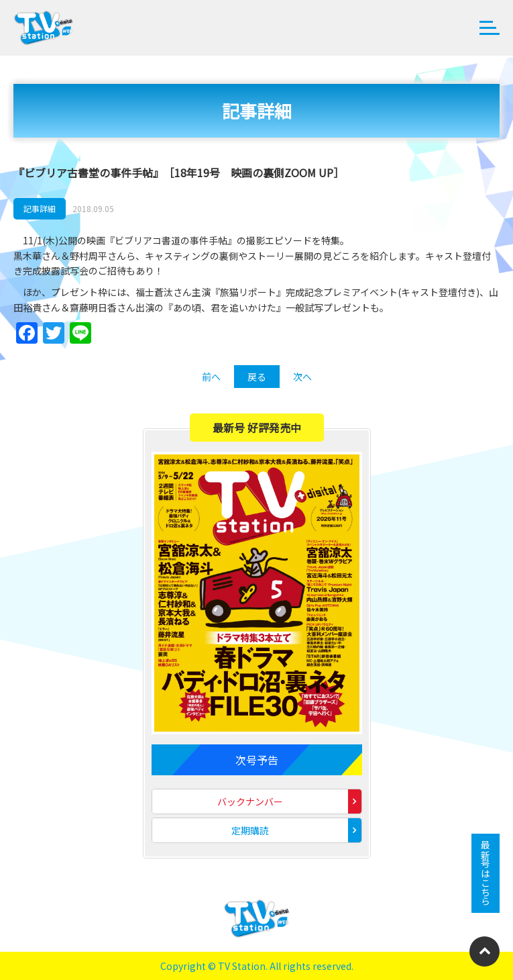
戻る (257, 377)
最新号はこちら (486, 873)
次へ (302, 377)
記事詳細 (40, 208)
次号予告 (257, 760)
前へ (211, 377)
